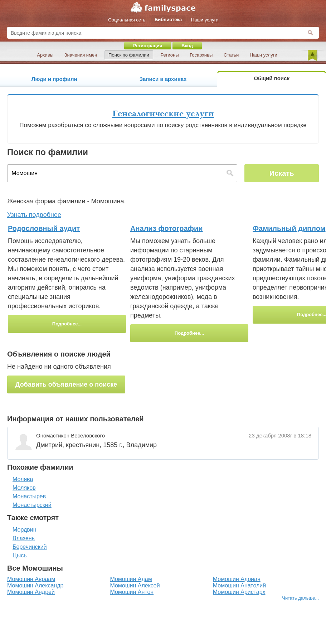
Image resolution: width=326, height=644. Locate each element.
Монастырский (32, 505)
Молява (23, 479)
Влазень (24, 538)
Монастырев (29, 496)
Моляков (24, 488)
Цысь (20, 555)
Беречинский (30, 547)
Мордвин (25, 530)
